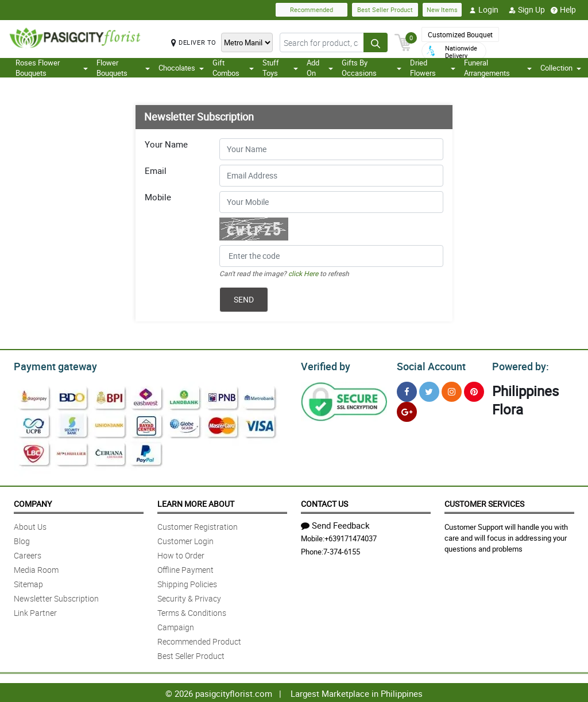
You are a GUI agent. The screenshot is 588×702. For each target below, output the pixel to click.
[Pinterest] (474, 390)
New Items (442, 9)
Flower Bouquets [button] (123, 68)
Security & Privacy (189, 597)
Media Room (36, 568)
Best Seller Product (385, 9)
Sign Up (527, 10)
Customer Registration (198, 525)
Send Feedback (335, 523)
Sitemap (28, 582)
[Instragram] (452, 390)
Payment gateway (50, 365)
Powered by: (518, 365)
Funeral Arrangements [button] (498, 68)
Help (563, 10)
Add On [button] (320, 68)
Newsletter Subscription (56, 597)
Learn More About (196, 502)
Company (33, 502)
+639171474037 (351, 537)
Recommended (312, 9)
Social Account (428, 365)
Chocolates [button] (181, 68)
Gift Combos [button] (233, 68)
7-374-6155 (342, 550)
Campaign (176, 625)
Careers (28, 554)
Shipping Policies (187, 582)
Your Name (166, 144)
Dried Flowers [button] (432, 68)
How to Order (181, 554)
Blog (22, 539)
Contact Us (324, 502)
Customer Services (484, 502)
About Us (30, 525)
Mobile (158, 197)
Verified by (324, 365)
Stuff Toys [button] (280, 68)
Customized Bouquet (460, 34)
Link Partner (35, 611)
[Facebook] (407, 390)
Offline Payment (185, 568)
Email (156, 170)
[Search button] (376, 42)
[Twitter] (429, 390)
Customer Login (185, 539)
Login (484, 10)
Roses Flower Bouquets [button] (52, 68)
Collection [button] (561, 68)
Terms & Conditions (192, 611)
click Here (303, 273)
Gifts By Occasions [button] (372, 68)
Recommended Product (199, 640)
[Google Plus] (407, 410)
